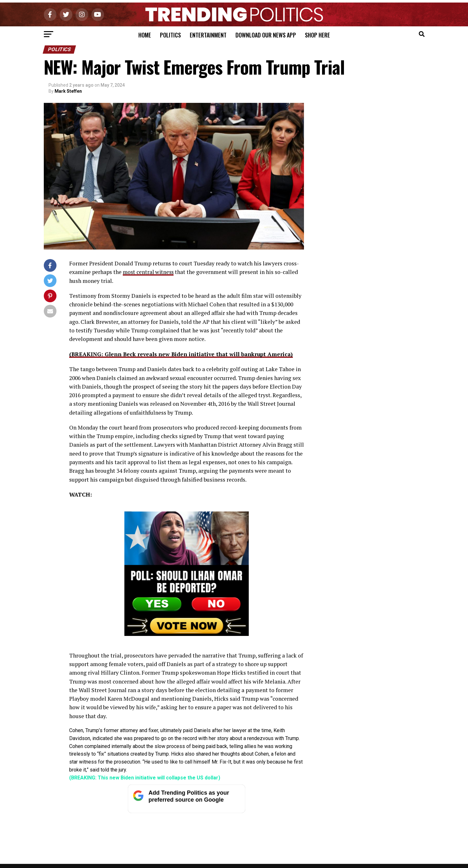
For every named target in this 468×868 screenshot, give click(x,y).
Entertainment (208, 35)
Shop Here (317, 35)
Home (145, 35)
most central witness (149, 272)
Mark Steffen (68, 91)
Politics (170, 35)
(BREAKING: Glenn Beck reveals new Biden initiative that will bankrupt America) (183, 354)
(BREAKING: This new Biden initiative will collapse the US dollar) (145, 777)
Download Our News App (266, 35)
